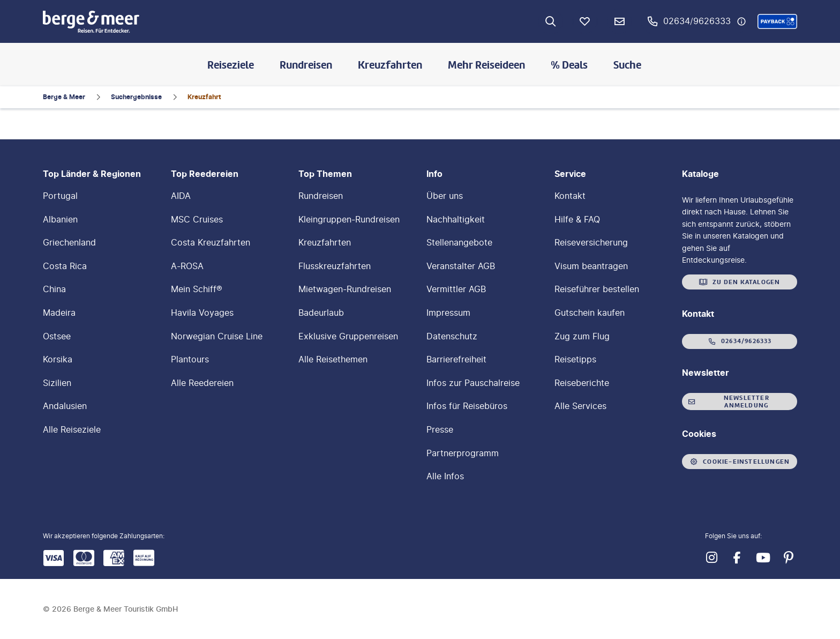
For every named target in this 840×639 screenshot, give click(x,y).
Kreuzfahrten (390, 65)
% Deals (569, 65)
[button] (777, 21)
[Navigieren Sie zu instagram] (711, 558)
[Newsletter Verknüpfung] (619, 21)
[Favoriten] (585, 21)
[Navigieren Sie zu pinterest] (789, 558)
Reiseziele (231, 65)
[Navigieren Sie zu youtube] (763, 558)
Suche (627, 65)
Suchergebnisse (136, 97)
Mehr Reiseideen (486, 65)
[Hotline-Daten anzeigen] (741, 21)
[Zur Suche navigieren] (551, 21)
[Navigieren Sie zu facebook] (737, 558)
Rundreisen (306, 65)
